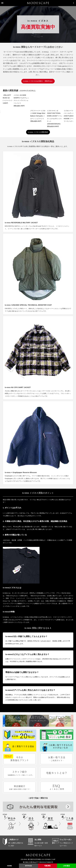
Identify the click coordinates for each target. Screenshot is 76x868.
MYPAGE (28, 866)
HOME (9, 866)
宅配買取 (47, 866)
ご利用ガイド (13, 824)
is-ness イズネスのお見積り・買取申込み (38, 81)
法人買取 (38, 824)
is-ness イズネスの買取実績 (38, 117)
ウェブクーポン (66, 824)
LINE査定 (67, 866)
